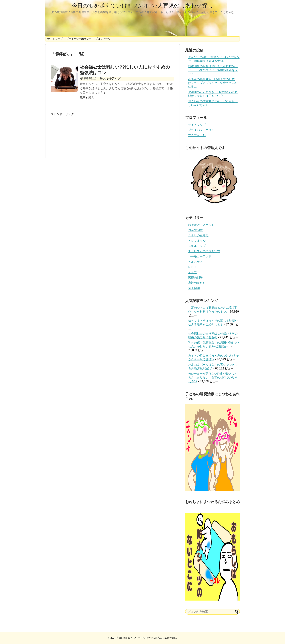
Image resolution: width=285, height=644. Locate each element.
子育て (192, 272)
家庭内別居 (195, 278)
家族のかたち (197, 283)
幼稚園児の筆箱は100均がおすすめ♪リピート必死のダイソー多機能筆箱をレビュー (213, 70)
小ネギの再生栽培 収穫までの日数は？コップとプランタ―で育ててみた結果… (213, 83)
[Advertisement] (113, 133)
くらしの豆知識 (198, 235)
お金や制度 (195, 230)
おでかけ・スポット (201, 225)
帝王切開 (194, 288)
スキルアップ (112, 78)
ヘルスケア (195, 262)
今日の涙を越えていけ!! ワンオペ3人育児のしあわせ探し (142, 6)
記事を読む (87, 98)
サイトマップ (55, 39)
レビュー (194, 267)
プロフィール (103, 39)
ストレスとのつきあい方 (204, 251)
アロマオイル (197, 241)
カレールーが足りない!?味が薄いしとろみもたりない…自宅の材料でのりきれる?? (213, 378)
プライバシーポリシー (79, 39)
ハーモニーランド (200, 256)
